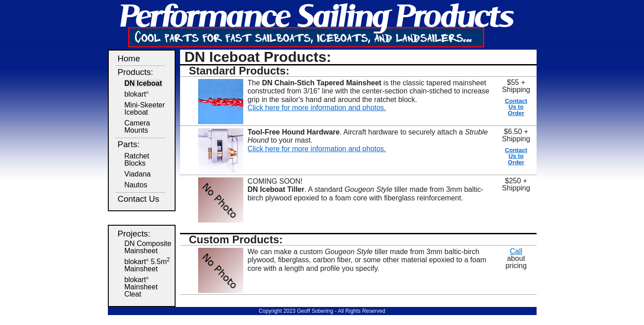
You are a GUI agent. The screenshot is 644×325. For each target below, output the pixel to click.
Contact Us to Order (516, 107)
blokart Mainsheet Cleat (141, 287)
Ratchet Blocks (137, 160)
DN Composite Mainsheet (148, 247)
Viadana (138, 174)
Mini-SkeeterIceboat (145, 109)
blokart (137, 94)
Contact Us (139, 199)
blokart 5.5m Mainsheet (147, 265)
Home (129, 58)
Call (516, 251)
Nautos (136, 185)
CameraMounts (137, 127)
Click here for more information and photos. (317, 108)
